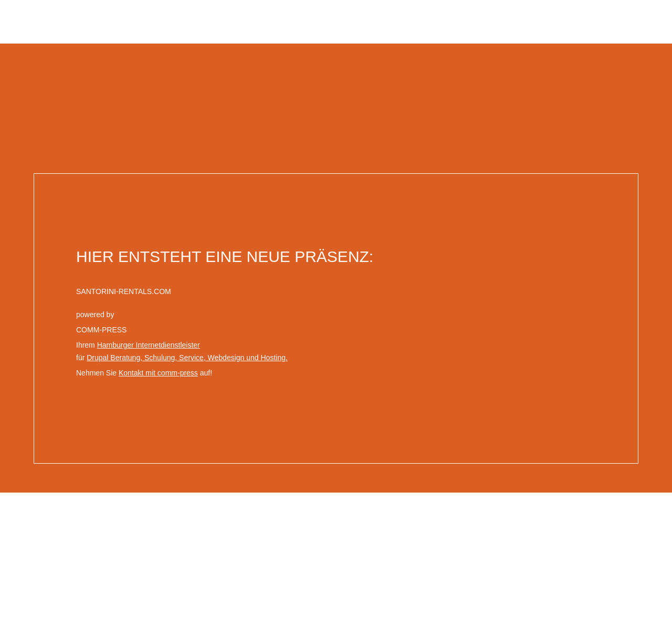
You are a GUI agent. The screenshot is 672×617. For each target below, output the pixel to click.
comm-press (639, 499)
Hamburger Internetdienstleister (149, 345)
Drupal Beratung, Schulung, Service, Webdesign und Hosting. (187, 358)
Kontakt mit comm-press (158, 373)
